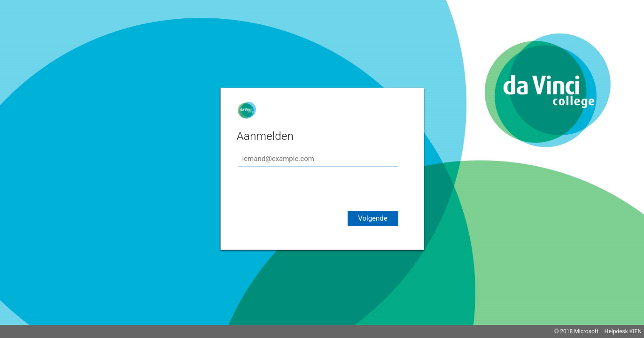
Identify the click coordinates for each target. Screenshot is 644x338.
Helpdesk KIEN (623, 331)
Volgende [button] (373, 218)
